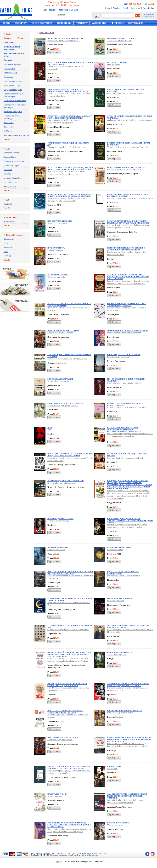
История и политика (13, 81)
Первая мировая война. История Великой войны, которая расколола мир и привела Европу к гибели (129, 739)
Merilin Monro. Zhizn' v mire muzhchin (124, 333)
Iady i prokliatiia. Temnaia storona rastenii (125, 93)
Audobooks (99, 23)
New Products (50, 10)
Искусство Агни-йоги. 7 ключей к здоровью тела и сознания (65, 712)
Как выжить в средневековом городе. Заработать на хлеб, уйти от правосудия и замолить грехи (69, 825)
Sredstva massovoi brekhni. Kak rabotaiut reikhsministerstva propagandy (65, 121)
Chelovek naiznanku (56, 550)
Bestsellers (63, 10)
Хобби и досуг (10, 131)
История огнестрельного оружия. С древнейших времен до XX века (126, 249)
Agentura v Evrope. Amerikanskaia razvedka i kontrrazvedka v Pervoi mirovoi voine (67, 173)
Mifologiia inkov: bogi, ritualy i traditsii (124, 383)
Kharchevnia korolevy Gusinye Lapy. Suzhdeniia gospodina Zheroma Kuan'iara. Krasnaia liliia (128, 282)
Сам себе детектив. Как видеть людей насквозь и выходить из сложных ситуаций (127, 796)
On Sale (74, 10)
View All (7, 139)
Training (7, 256)
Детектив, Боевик (11, 153)
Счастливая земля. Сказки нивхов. (66, 403)
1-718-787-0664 (134, 4)
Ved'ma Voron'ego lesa (117, 654)
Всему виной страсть (119, 823)
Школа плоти (114, 766)
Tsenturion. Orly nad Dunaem (60, 740)
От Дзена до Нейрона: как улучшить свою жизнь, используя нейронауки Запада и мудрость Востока (69, 654)
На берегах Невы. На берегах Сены (65, 38)
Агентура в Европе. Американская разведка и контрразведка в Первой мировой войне (70, 168)
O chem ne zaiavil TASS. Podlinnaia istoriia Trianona (130, 120)
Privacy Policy (71, 853)
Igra (49, 430)
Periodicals (64, 23)
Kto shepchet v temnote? (58, 223)
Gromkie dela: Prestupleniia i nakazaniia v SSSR (68, 629)
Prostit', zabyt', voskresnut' (118, 357)
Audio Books (9, 221)
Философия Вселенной (120, 598)
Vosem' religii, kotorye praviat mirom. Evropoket (128, 147)
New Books (117, 23)
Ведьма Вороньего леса (120, 652)
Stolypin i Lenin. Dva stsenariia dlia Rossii (125, 458)
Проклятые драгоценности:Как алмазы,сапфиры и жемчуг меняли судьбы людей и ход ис (130, 521)
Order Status (148, 8)
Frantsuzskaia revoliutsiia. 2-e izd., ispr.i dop (66, 147)
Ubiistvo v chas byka (56, 277)
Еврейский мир (10, 73)
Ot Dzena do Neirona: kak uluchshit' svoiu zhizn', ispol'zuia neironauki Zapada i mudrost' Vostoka (68, 660)
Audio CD (8, 204)
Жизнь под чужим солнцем (122, 38)
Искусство (8, 77)
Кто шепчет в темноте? (60, 221)
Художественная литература (16, 135)
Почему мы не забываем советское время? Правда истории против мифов (70, 455)
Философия (9, 127)
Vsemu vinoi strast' (115, 825)
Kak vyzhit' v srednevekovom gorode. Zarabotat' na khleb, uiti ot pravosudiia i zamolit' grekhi (69, 830)
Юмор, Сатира (10, 186)
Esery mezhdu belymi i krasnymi (61, 483)
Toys (6, 252)
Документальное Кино (14, 161)
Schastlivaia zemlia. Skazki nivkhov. (63, 405)
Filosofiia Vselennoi (116, 601)
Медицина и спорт (12, 85)
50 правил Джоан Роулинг (60, 519)
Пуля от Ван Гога (56, 248)
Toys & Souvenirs (42, 23)
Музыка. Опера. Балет (13, 178)
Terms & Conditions (84, 853)
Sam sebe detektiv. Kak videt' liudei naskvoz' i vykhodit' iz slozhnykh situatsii (127, 801)
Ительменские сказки (119, 547)
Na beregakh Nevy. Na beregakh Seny (63, 40)
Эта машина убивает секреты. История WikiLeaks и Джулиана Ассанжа (128, 685)
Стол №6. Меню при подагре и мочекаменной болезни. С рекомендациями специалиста (124, 429)
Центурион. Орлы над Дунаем (63, 737)
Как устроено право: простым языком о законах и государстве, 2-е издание (69, 767)
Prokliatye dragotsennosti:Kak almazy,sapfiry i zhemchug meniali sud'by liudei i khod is (127, 526)
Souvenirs (8, 247)
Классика (8, 170)
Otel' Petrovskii (114, 64)
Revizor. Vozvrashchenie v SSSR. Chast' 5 (125, 169)
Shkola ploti (112, 768)
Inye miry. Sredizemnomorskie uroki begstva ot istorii (130, 198)
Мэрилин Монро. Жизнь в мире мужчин (128, 330)
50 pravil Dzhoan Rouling (58, 521)
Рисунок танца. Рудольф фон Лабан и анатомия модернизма (127, 305)
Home (108, 8)
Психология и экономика (15, 101)
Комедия (7, 174)
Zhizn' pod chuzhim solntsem (120, 40)
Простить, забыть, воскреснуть (124, 355)
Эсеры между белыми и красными (66, 481)
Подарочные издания (13, 90)
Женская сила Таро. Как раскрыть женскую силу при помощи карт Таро (68, 90)
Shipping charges (97, 853)
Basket (151, 4)
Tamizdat (82, 23)
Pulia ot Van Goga (55, 250)
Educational (9, 239)
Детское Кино (10, 157)
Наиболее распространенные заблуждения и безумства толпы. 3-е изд (70, 573)
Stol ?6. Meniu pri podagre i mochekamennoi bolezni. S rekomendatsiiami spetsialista (130, 435)
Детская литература (12, 64)
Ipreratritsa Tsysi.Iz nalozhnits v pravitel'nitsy (127, 407)
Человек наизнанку (58, 547)
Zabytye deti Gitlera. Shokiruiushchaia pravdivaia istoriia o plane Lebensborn (128, 226)
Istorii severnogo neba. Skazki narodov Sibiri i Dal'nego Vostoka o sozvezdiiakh (67, 200)
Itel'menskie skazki (115, 550)
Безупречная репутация (60, 379)
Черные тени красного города (63, 330)
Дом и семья (9, 68)
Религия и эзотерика (13, 112)
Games (6, 243)
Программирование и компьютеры (13, 95)
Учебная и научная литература (12, 117)
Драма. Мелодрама (12, 165)
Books (6, 23)
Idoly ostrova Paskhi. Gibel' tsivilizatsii (124, 576)
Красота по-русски (57, 794)
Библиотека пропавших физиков (125, 711)
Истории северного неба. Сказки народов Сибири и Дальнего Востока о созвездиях (69, 195)
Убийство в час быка (59, 275)
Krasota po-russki (55, 796)
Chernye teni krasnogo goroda (60, 333)
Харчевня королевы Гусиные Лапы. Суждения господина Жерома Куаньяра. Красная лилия (128, 277)
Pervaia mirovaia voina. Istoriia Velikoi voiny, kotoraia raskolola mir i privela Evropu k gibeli (127, 745)
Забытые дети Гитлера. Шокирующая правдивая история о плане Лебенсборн (128, 222)
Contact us (136, 8)
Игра (50, 428)
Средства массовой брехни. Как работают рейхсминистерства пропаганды (70, 117)
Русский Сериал (11, 182)
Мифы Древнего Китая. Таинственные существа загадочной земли (67, 685)
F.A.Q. (126, 8)
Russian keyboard (148, 14)
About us (117, 8)
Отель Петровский (117, 62)
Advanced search (148, 16)
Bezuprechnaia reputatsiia (58, 381)
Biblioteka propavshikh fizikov (120, 713)
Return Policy (61, 853)
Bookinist (21, 23)
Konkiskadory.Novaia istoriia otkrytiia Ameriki (67, 359)
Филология (8, 123)
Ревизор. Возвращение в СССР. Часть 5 (126, 167)
